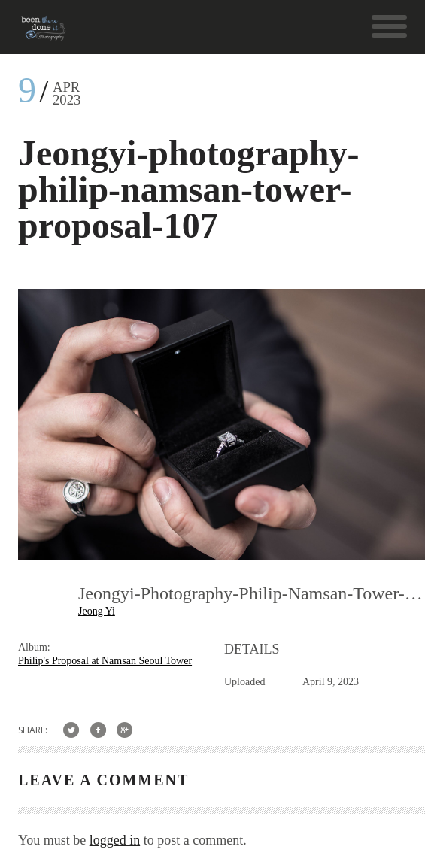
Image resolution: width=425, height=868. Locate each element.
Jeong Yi (97, 611)
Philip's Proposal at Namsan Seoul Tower (105, 661)
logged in (115, 840)
